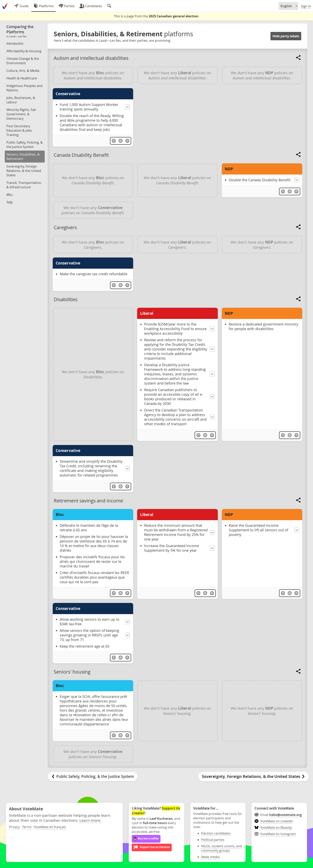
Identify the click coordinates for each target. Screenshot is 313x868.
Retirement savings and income (88, 501)
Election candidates (216, 833)
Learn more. (90, 820)
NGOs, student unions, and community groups (222, 848)
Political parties (213, 840)
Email (278, 815)
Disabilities (66, 299)
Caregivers (65, 227)
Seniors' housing (72, 672)
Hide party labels (286, 36)
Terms (27, 827)
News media (210, 857)
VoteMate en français (50, 827)
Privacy (14, 827)
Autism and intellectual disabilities (91, 58)
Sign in (306, 6)
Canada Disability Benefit (81, 155)
